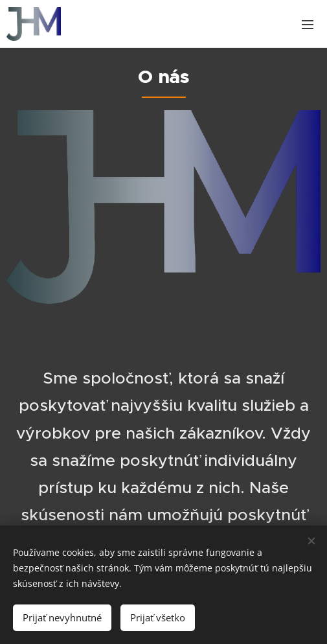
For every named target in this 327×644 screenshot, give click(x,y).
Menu (308, 25)
